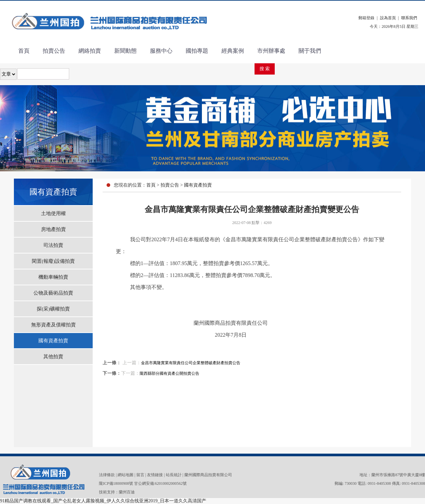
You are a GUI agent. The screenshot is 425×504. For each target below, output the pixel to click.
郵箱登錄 (366, 18)
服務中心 (161, 51)
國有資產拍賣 (53, 341)
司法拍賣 (53, 245)
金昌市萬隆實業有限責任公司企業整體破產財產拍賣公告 (191, 363)
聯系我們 (409, 18)
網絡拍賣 (90, 51)
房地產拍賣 (53, 229)
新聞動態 (125, 51)
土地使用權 (53, 213)
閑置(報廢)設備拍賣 (53, 261)
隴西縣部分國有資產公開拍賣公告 (169, 373)
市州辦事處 (271, 51)
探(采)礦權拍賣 (53, 309)
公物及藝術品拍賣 (53, 293)
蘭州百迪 (127, 492)
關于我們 (310, 51)
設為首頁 (388, 18)
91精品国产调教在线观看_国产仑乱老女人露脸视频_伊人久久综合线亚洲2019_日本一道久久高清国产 (103, 501)
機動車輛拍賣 (53, 277)
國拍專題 (197, 51)
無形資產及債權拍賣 (53, 325)
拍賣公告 (54, 51)
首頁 (24, 51)
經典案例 (233, 51)
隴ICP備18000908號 (116, 483)
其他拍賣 (53, 357)
